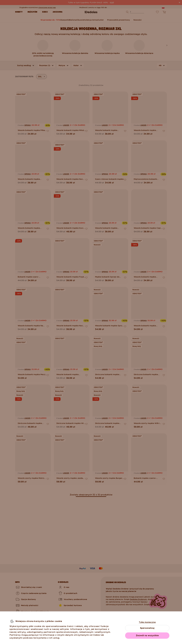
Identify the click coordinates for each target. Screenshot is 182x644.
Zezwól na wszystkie (147, 635)
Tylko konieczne (147, 622)
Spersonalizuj (147, 628)
